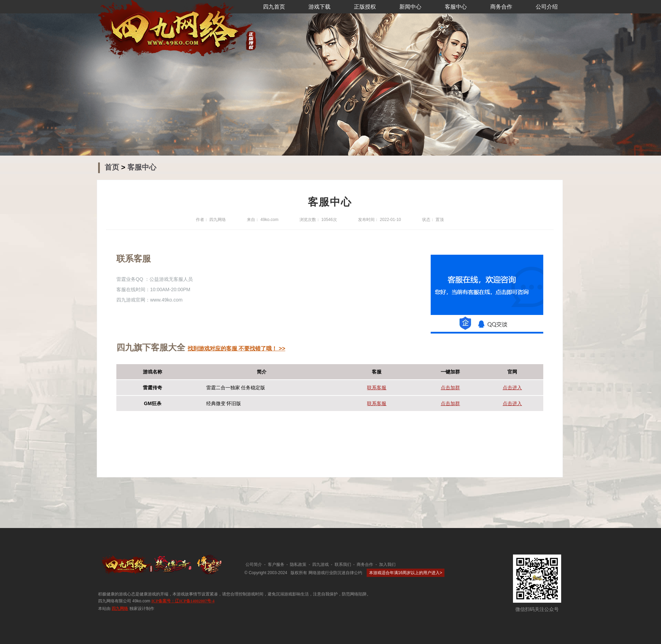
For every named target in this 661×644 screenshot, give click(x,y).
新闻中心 (410, 7)
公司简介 (254, 564)
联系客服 (377, 388)
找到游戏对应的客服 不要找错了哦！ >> (237, 349)
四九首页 (274, 7)
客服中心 (456, 7)
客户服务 (276, 564)
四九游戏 (321, 564)
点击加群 (450, 388)
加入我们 (387, 564)
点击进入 (512, 388)
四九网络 (120, 609)
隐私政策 (298, 564)
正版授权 (365, 7)
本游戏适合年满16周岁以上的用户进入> (406, 573)
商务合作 (501, 7)
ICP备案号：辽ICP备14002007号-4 (183, 601)
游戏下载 (319, 7)
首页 (113, 167)
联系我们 (343, 564)
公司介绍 (547, 7)
